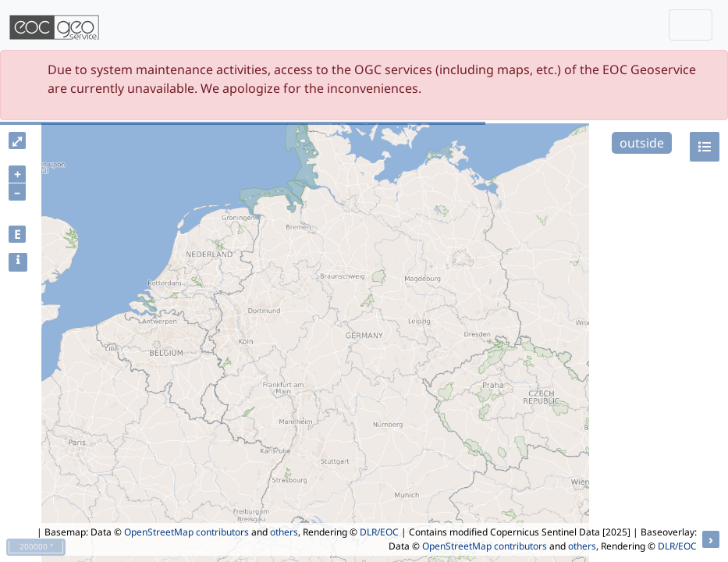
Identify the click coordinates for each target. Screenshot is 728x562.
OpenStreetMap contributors (186, 532)
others (284, 532)
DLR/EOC (379, 532)
